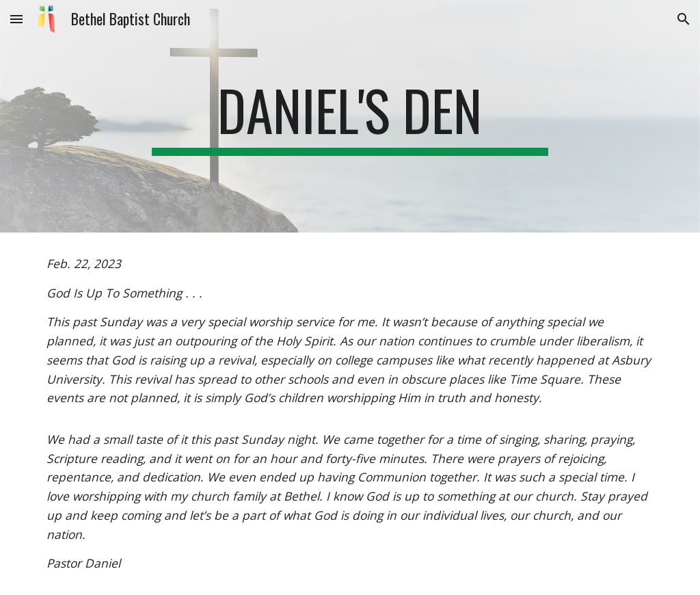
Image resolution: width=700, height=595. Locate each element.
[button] (16, 19)
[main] (350, 116)
